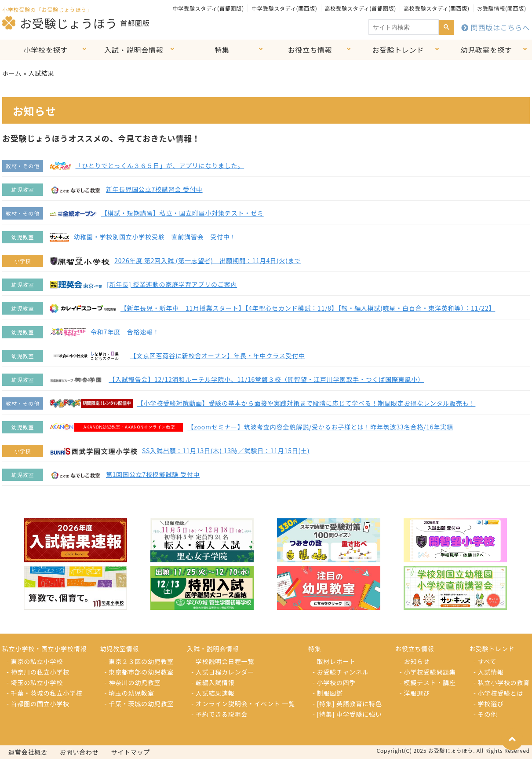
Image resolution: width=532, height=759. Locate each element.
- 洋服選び (415, 693)
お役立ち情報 (310, 50)
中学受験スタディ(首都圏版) (208, 8)
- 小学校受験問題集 (428, 672)
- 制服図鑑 (328, 693)
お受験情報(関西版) (502, 8)
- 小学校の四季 (334, 682)
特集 (222, 50)
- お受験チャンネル (341, 672)
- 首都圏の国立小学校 (38, 704)
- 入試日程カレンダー (223, 672)
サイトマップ (131, 752)
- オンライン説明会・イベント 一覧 (243, 704)
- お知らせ (415, 661)
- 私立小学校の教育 (502, 682)
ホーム (12, 73)
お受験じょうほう (60, 23)
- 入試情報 (489, 672)
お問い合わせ (79, 752)
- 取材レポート (334, 661)
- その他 (485, 714)
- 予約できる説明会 (219, 714)
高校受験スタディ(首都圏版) (361, 8)
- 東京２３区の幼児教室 (139, 661)
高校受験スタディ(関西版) (437, 8)
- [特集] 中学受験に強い (347, 714)
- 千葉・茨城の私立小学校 (44, 693)
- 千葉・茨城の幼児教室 (139, 704)
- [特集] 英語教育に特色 (347, 704)
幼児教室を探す (486, 50)
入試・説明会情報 (134, 50)
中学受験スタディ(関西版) (284, 8)
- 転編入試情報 (213, 682)
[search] (403, 27)
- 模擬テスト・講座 (428, 682)
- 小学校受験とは (498, 693)
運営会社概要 (28, 752)
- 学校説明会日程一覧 (223, 661)
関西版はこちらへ (496, 27)
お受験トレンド (398, 50)
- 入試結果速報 (213, 693)
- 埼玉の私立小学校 (35, 682)
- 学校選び (489, 704)
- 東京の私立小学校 (35, 661)
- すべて (485, 661)
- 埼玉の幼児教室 (129, 693)
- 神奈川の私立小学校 (38, 672)
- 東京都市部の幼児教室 (139, 672)
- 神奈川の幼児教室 (133, 682)
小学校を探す (46, 50)
